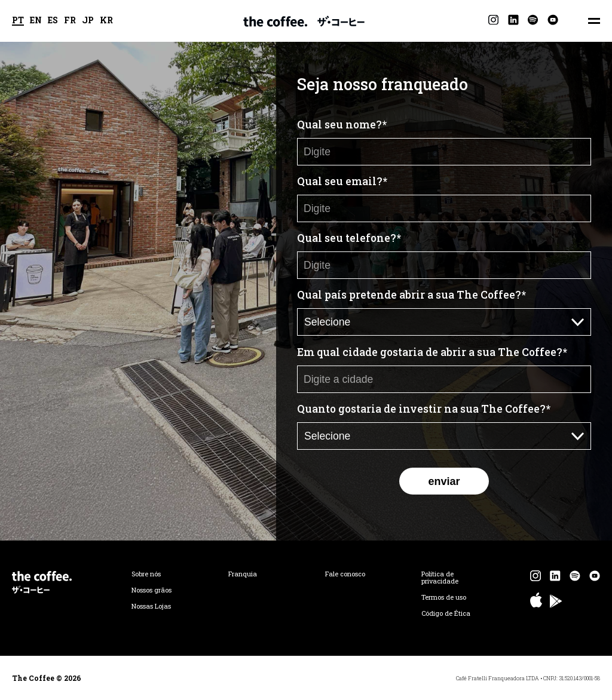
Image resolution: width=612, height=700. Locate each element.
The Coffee (304, 21)
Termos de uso (444, 597)
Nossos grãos (152, 590)
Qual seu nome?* (342, 125)
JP (88, 21)
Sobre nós (146, 574)
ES (53, 21)
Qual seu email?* (342, 181)
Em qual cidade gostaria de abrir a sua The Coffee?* (432, 352)
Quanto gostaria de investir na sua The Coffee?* (424, 409)
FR (70, 21)
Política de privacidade (440, 578)
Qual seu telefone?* (349, 238)
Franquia (243, 574)
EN (36, 21)
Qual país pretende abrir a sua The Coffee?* (411, 295)
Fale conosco (345, 574)
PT (18, 21)
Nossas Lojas (151, 606)
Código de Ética (446, 613)
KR (106, 21)
